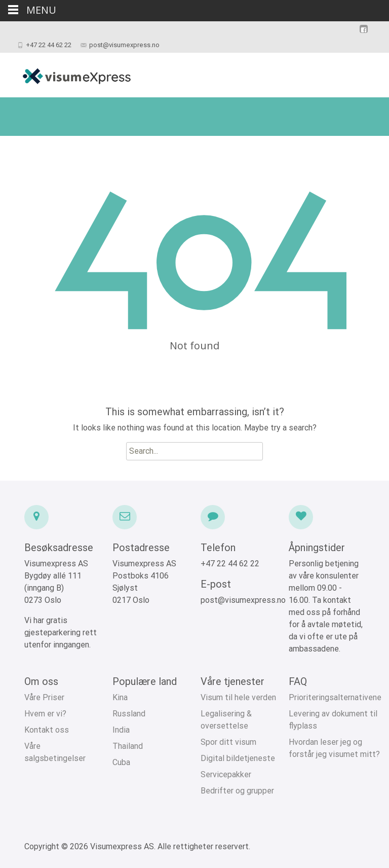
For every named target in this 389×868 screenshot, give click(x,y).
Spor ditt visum (228, 742)
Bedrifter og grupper (237, 791)
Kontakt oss (47, 730)
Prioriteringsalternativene (335, 697)
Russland (129, 714)
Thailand (128, 746)
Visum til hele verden (238, 697)
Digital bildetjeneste (238, 758)
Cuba (121, 762)
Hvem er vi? (45, 714)
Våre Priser (44, 697)
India (121, 730)
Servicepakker (226, 774)
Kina (120, 697)
